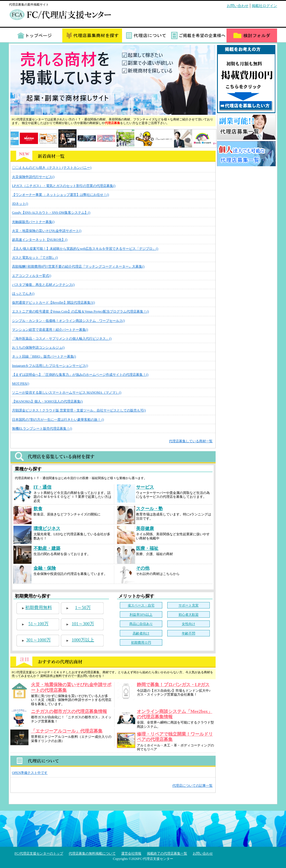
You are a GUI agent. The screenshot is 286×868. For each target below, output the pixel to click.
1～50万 (83, 607)
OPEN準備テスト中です (30, 773)
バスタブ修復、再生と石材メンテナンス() (43, 285)
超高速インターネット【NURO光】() (40, 240)
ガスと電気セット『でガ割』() (35, 258)
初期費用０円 (141, 643)
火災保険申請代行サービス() (33, 177)
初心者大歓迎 (189, 615)
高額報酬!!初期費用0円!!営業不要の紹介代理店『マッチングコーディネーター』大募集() (78, 267)
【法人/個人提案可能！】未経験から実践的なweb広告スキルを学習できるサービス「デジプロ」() (85, 249)
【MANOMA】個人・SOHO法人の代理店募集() (47, 401)
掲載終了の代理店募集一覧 (167, 853)
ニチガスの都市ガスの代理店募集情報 (69, 711)
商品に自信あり (141, 624)
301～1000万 (39, 640)
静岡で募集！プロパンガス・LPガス (173, 685)
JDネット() (20, 204)
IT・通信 (43, 487)
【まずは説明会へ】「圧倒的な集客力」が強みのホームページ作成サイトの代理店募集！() (80, 375)
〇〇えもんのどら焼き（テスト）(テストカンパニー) (52, 168)
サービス (145, 487)
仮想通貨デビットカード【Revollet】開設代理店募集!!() (53, 303)
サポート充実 (189, 605)
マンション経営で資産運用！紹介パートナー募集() (50, 330)
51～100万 (39, 624)
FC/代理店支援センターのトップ (39, 853)
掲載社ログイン (264, 6)
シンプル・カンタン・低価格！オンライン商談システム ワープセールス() (68, 321)
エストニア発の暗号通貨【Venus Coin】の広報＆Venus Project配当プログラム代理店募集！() (80, 311)
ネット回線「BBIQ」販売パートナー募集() (44, 356)
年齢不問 (189, 633)
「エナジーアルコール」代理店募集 (67, 731)
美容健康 (145, 528)
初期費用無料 (39, 607)
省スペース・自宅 (141, 605)
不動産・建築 (47, 548)
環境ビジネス (47, 528)
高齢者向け (141, 633)
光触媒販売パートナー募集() (33, 222)
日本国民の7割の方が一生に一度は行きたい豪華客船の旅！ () (58, 420)
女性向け (189, 624)
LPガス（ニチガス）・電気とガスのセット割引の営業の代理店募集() (64, 186)
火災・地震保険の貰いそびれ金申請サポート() (47, 231)
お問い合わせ (238, 6)
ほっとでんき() (23, 294)
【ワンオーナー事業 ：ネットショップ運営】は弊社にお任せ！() (60, 195)
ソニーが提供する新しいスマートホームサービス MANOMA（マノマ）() (67, 393)
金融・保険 (45, 568)
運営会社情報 (131, 853)
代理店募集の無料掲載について (92, 853)
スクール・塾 (149, 509)
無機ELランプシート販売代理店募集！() (42, 429)
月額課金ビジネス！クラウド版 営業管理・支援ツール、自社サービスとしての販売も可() (79, 410)
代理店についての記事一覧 (192, 786)
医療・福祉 (147, 548)
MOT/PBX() (21, 384)
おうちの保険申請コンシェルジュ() (38, 348)
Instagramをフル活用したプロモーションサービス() (50, 366)
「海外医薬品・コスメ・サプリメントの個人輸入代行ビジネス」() (62, 339)
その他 (143, 568)
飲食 (38, 509)
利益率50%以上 (141, 615)
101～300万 (83, 624)
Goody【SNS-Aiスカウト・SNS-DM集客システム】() (51, 213)
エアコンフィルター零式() (32, 276)
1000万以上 (83, 640)
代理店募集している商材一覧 (191, 441)
